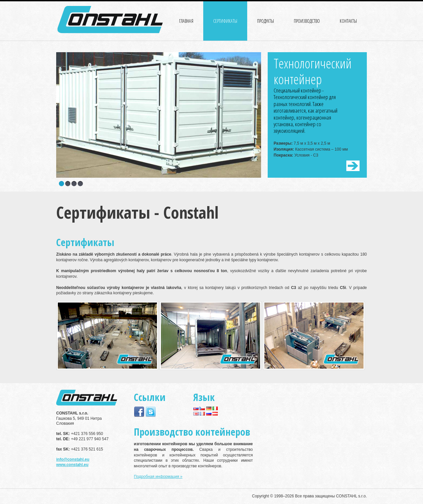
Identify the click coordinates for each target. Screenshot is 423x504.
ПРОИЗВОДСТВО (307, 21)
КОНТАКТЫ (348, 21)
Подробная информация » (158, 477)
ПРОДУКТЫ (266, 21)
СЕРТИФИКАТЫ (225, 21)
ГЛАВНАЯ (186, 21)
